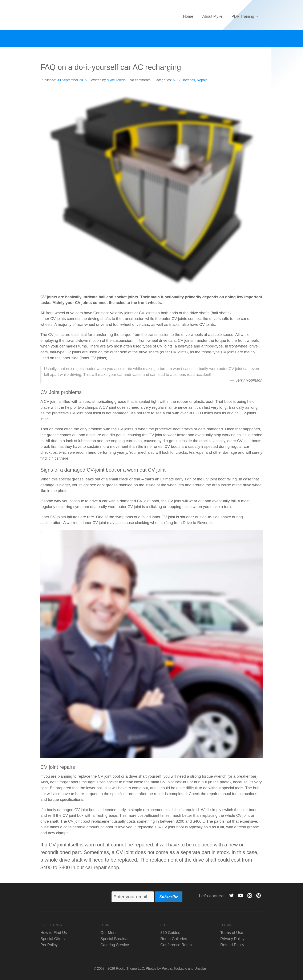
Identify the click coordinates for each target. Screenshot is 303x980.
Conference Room (176, 945)
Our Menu (109, 933)
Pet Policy (49, 945)
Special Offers (52, 939)
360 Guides (170, 933)
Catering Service (115, 945)
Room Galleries (174, 939)
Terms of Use (232, 933)
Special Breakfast (115, 939)
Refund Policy (232, 945)
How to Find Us (54, 933)
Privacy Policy (232, 939)
